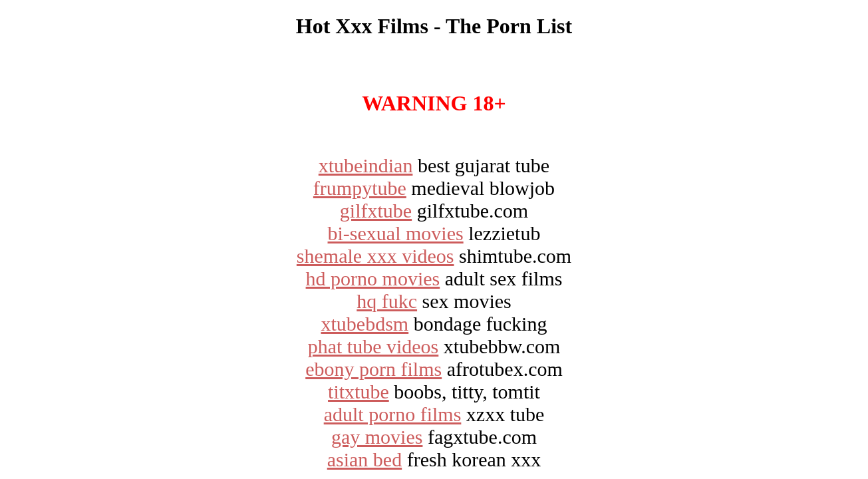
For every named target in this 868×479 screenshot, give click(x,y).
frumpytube (360, 188)
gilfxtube (376, 211)
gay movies (377, 437)
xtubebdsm (365, 324)
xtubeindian (366, 165)
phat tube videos (373, 346)
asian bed (364, 459)
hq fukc (387, 301)
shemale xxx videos (375, 256)
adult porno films (393, 414)
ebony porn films (373, 369)
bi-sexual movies (396, 233)
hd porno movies (373, 278)
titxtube (359, 392)
